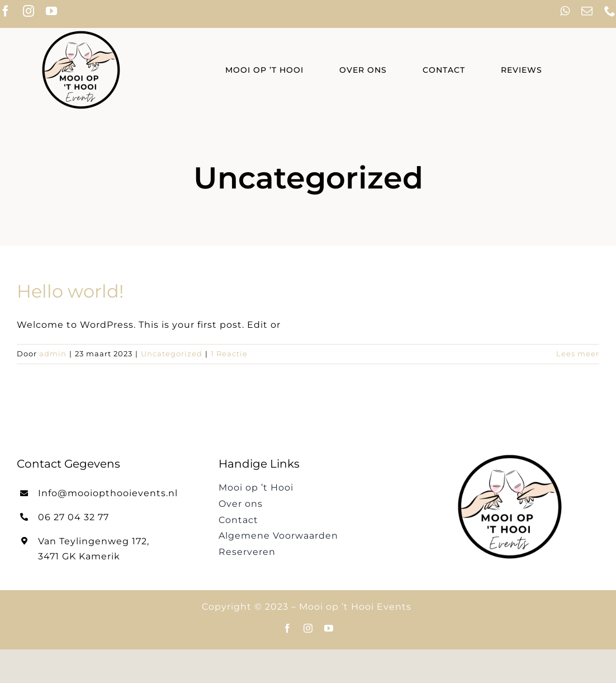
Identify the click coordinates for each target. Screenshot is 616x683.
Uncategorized (172, 354)
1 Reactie (229, 354)
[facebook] (288, 628)
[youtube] (52, 11)
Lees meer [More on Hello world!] (578, 354)
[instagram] (29, 11)
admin (53, 354)
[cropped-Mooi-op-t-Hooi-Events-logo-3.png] (81, 32)
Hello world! (70, 291)
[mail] (587, 11)
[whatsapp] (565, 11)
